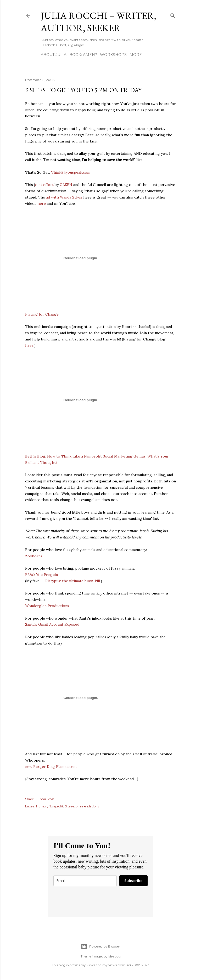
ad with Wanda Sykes (64, 197)
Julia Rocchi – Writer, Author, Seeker (99, 22)
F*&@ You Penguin (41, 575)
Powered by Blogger (100, 946)
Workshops (113, 55)
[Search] (173, 15)
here (42, 203)
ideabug (115, 956)
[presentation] (93, 902)
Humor (42, 806)
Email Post (46, 799)
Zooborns (34, 556)
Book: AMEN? (83, 55)
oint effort (44, 185)
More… (137, 55)
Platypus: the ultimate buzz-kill (73, 581)
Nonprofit (56, 806)
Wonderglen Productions (47, 606)
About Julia (54, 55)
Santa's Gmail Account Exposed (52, 624)
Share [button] (29, 799)
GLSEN (66, 185)
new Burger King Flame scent (51, 767)
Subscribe (133, 881)
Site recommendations (82, 806)
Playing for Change (42, 314)
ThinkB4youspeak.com (71, 172)
